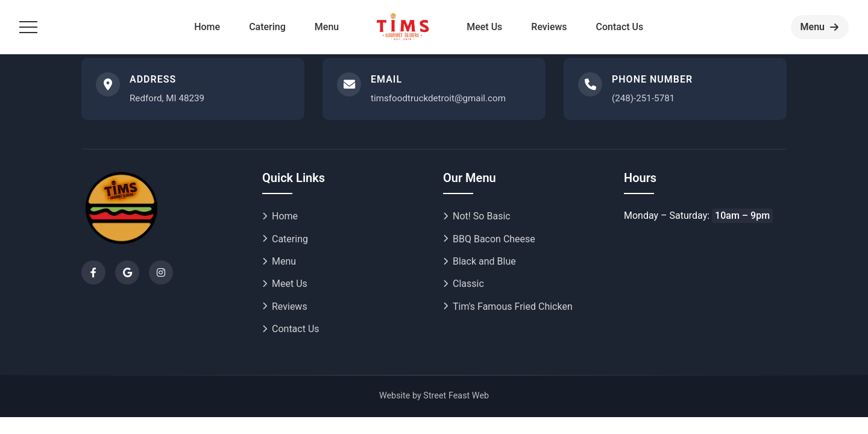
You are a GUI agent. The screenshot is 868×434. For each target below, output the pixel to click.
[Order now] (820, 27)
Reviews (549, 27)
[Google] (127, 272)
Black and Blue (480, 261)
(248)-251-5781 (643, 98)
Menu (327, 27)
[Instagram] (161, 272)
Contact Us (620, 27)
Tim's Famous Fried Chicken (508, 307)
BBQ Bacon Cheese (489, 239)
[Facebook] (93, 272)
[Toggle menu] (28, 27)
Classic (464, 284)
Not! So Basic (477, 216)
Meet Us (484, 27)
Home (207, 27)
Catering (267, 27)
